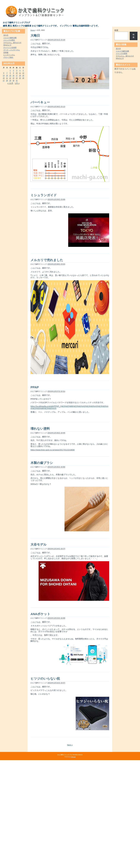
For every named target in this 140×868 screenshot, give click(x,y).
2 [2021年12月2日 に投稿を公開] (14, 70)
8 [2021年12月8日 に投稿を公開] (10, 73)
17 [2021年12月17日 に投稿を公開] (17, 76)
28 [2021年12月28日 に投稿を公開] (7, 81)
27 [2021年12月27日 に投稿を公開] (4, 81)
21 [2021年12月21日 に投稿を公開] (7, 78)
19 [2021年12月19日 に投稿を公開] (23, 76)
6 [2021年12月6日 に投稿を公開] (4, 73)
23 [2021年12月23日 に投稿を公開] (13, 78)
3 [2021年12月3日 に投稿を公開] (17, 70)
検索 (116, 30)
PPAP (35, 387)
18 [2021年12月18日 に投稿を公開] (20, 76)
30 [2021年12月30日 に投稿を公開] (13, 81)
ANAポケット (41, 614)
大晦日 (35, 35)
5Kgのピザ (7, 45)
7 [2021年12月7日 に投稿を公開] (7, 73)
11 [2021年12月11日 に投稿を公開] (20, 73)
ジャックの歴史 (9, 40)
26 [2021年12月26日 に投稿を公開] (23, 78)
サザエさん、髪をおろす (12, 43)
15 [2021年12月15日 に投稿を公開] (10, 76)
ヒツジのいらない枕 (45, 679)
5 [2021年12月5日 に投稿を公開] (23, 70)
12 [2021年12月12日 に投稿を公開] (23, 73)
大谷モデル (39, 544)
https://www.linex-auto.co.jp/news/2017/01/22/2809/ (53, 450)
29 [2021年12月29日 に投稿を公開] (10, 81)
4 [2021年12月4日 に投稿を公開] (20, 70)
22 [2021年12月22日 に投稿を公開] (10, 78)
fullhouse (73, 757)
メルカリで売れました (47, 260)
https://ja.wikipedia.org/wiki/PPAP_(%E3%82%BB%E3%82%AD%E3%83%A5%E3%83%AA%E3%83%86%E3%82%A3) (69, 407)
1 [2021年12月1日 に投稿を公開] (10, 70)
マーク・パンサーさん (12, 50)
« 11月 (10, 83)
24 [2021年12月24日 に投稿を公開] (17, 78)
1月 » (17, 83)
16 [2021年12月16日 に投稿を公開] (13, 76)
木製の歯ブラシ (42, 463)
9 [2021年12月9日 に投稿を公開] (14, 73)
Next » (70, 745)
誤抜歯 (6, 52)
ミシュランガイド (44, 195)
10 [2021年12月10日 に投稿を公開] (17, 73)
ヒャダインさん (9, 55)
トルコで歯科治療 (10, 38)
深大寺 (6, 35)
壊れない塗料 (40, 429)
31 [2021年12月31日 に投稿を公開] (17, 81)
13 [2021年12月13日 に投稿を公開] (4, 76)
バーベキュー (40, 102)
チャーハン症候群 (10, 47)
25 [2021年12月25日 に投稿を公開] (20, 78)
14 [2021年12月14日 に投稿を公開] (7, 76)
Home (33, 30)
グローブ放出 (8, 57)
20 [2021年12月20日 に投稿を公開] (4, 78)
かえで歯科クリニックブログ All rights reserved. (70, 755)
